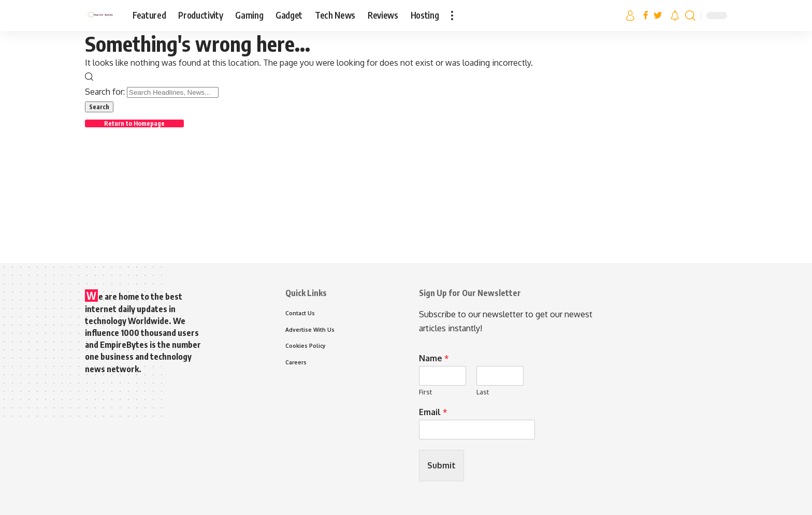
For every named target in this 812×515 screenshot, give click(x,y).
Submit (441, 466)
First (425, 392)
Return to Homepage (136, 123)
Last (483, 392)
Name (434, 358)
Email (433, 412)
